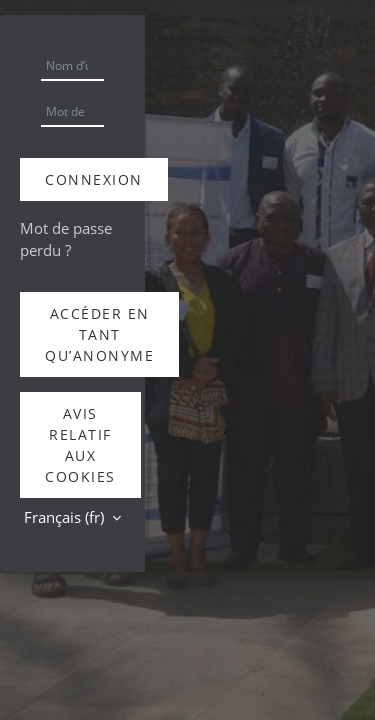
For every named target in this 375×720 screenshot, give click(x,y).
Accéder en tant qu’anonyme (99, 334)
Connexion (94, 179)
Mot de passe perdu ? (66, 239)
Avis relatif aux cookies (80, 445)
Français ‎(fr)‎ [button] (66, 517)
